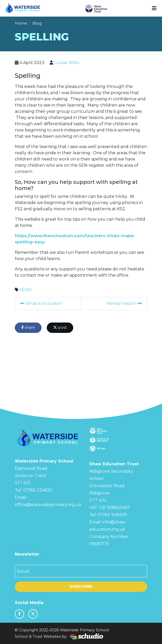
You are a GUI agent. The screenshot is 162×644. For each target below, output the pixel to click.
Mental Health (124, 303)
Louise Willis (67, 63)
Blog (37, 23)
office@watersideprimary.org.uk (48, 505)
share (28, 327)
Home (21, 23)
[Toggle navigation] (154, 8)
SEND (26, 290)
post (60, 327)
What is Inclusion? (42, 303)
